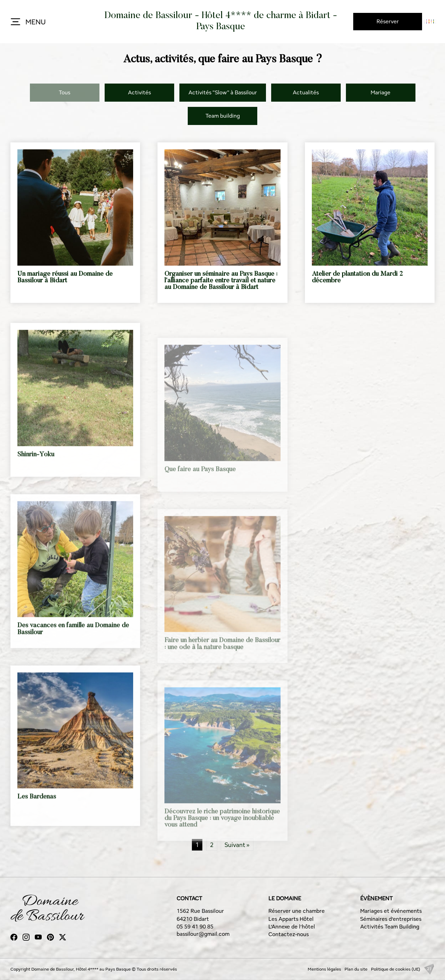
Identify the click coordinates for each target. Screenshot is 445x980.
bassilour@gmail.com (203, 934)
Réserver (388, 21)
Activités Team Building (390, 927)
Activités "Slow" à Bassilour (223, 92)
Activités (139, 92)
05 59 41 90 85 (195, 927)
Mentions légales (324, 969)
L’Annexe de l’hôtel (292, 927)
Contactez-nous (289, 934)
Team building (223, 116)
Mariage (381, 92)
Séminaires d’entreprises (391, 919)
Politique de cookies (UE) (395, 969)
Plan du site (356, 969)
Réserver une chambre (297, 911)
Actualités (306, 92)
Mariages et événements (391, 911)
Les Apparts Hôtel (291, 919)
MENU (28, 22)
